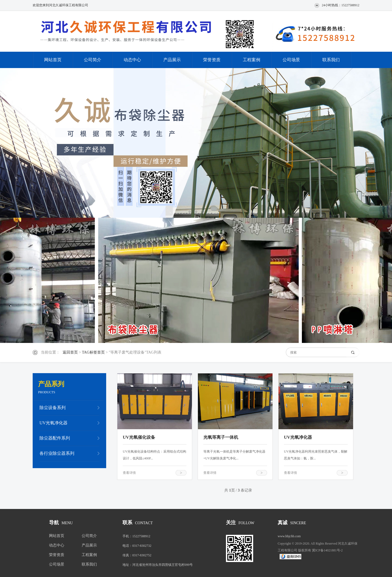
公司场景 (291, 60)
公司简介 (93, 60)
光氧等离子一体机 (221, 437)
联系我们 (331, 60)
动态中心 (132, 60)
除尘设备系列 (53, 408)
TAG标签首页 (93, 352)
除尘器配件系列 (55, 438)
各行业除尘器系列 (57, 453)
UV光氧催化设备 (139, 437)
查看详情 (129, 473)
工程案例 (252, 60)
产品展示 (172, 60)
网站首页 (53, 60)
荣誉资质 (212, 60)
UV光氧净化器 (53, 423)
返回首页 (70, 352)
